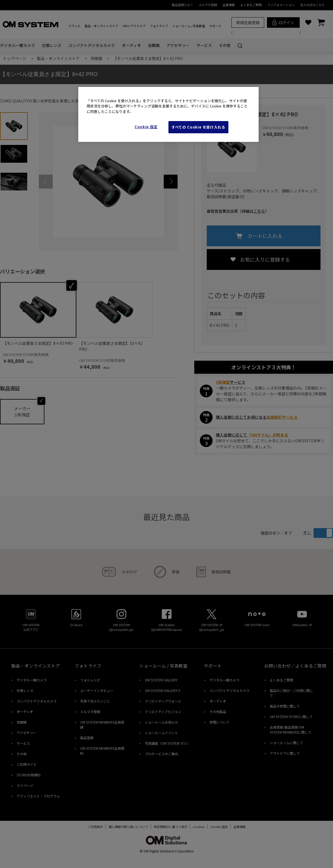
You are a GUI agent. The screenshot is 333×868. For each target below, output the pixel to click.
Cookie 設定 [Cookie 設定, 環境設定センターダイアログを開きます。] (146, 127)
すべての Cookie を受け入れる (198, 127)
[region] (168, 115)
